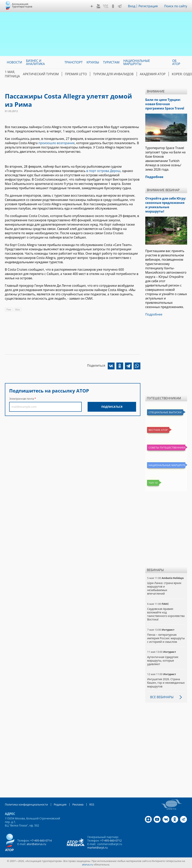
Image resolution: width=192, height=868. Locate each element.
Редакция (60, 804)
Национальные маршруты (167, 465)
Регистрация (148, 6)
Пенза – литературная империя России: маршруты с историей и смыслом (166, 638)
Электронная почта (22, 399)
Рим (9, 310)
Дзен (92, 6)
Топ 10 (153, 483)
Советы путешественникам (167, 448)
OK (113, 6)
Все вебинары (162, 697)
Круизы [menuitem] (93, 62)
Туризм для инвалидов (113, 74)
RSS (92, 804)
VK (106, 6)
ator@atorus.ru (36, 844)
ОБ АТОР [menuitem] (176, 62)
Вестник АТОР (158, 430)
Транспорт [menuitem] (74, 62)
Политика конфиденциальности (26, 804)
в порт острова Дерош (103, 171)
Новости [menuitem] (14, 62)
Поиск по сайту (176, 6)
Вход (132, 6)
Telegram (120, 6)
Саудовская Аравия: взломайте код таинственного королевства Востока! (166, 614)
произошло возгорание (57, 143)
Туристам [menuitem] (111, 62)
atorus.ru (88, 864)
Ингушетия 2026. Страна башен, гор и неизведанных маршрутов (166, 683)
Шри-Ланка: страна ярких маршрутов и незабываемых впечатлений (164, 588)
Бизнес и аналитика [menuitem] (35, 62)
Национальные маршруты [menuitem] (137, 62)
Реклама (78, 804)
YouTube (98, 6)
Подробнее (154, 314)
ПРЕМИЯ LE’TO (76, 74)
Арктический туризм (41, 74)
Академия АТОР (153, 74)
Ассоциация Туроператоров (22, 5)
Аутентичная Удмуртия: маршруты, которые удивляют (163, 660)
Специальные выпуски (165, 412)
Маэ (17, 310)
